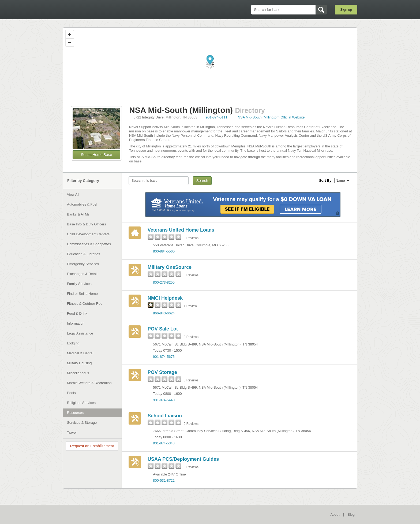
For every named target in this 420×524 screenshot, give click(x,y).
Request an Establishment (92, 446)
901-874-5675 (164, 357)
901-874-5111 (217, 117)
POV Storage (162, 372)
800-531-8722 (164, 480)
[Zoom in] (70, 34)
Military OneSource (170, 267)
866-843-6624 (164, 313)
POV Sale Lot (163, 329)
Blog (351, 514)
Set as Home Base (97, 155)
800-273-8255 (164, 282)
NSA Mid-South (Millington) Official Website (271, 117)
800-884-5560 (164, 251)
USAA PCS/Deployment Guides (183, 459)
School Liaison (165, 416)
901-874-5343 (164, 443)
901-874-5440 (164, 400)
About (335, 514)
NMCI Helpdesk (165, 298)
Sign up (346, 10)
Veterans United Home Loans (181, 230)
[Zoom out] (70, 42)
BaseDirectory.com (102, 9)
